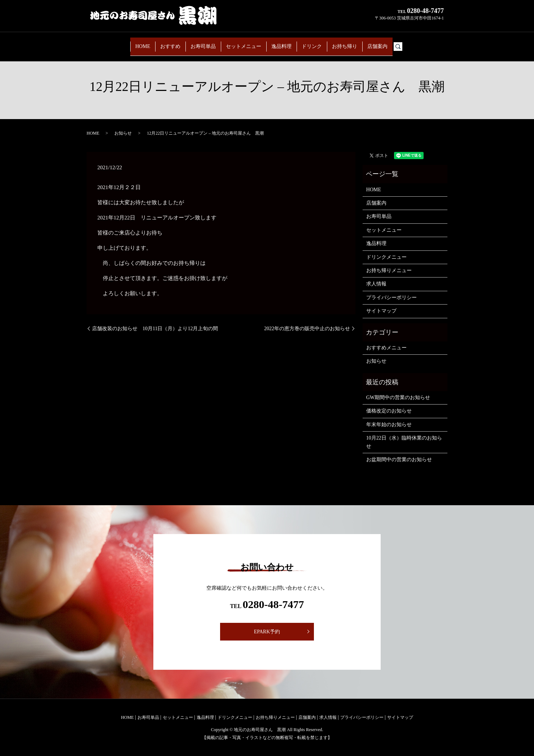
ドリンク (320, 43)
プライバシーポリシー (391, 298)
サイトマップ (381, 311)
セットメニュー (242, 43)
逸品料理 (285, 43)
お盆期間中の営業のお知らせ (399, 460)
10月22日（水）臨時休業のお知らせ (404, 442)
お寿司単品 (196, 43)
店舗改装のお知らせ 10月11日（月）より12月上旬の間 (155, 329)
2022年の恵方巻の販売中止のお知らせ (307, 329)
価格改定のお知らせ (389, 411)
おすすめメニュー (386, 348)
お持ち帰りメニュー (389, 270)
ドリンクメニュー (386, 257)
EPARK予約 (267, 632)
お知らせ (123, 133)
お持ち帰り (358, 43)
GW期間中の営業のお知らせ (398, 397)
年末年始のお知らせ (389, 425)
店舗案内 (396, 43)
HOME (125, 43)
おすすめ (158, 43)
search (422, 43)
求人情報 (376, 284)
